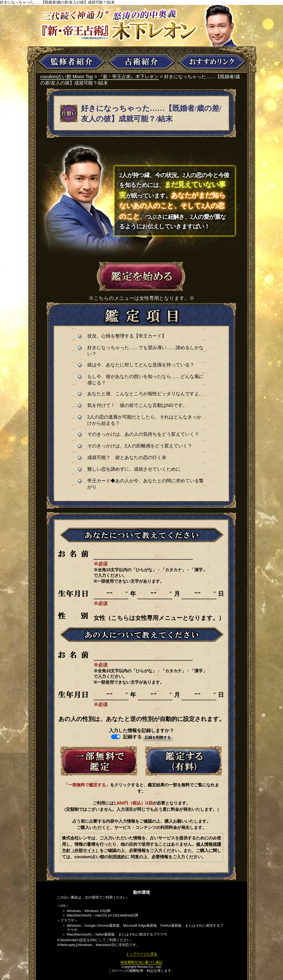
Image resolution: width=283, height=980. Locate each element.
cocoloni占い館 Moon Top (67, 77)
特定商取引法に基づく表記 (141, 962)
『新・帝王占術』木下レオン (128, 77)
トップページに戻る (142, 954)
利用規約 (117, 857)
